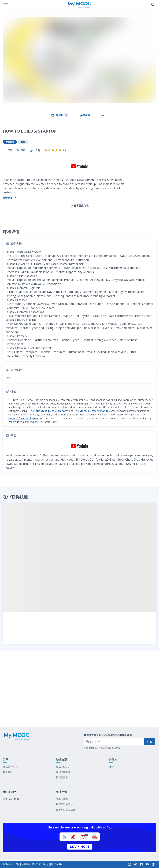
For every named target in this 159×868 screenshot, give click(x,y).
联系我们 (8, 772)
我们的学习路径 (64, 772)
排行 (111, 767)
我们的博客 (62, 777)
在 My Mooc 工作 (66, 810)
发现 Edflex (62, 799)
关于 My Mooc (11, 799)
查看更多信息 (80, 177)
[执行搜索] (153, 5)
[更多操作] (102, 115)
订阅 (150, 742)
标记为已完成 (80, 716)
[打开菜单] (6, 5)
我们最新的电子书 (66, 804)
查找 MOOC (62, 767)
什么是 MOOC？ (12, 767)
